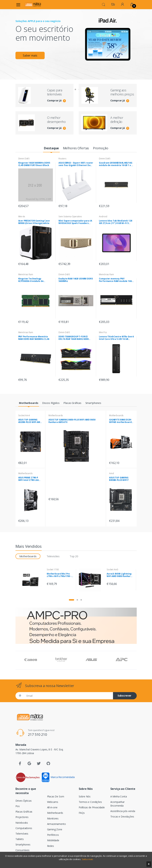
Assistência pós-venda (123, 811)
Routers (62, 159)
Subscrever (124, 696)
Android (103, 216)
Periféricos (53, 835)
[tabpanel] (76, 38)
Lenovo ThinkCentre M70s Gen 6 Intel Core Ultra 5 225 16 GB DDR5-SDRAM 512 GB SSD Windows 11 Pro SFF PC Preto (116, 338)
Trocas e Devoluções (122, 817)
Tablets (20, 839)
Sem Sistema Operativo (70, 216)
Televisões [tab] (53, 556)
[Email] (68, 696)
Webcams (53, 802)
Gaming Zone (55, 829)
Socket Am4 (24, 415)
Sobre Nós (85, 796)
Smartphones (23, 844)
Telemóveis (22, 834)
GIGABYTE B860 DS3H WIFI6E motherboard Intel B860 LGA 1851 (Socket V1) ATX (120, 421)
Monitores (53, 818)
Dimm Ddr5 (24, 159)
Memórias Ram (26, 274)
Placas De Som (56, 796)
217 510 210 (37, 734)
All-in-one (52, 807)
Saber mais (31, 56)
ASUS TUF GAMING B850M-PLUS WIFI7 (119, 479)
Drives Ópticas (24, 801)
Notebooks (22, 823)
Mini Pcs (103, 332)
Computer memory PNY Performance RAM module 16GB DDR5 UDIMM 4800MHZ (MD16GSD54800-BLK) (116, 280)
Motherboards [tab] (28, 556)
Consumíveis (22, 850)
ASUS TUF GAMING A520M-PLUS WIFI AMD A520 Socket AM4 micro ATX (30, 421)
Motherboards (25, 473)
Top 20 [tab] (74, 556)
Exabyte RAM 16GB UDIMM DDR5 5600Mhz (76, 280)
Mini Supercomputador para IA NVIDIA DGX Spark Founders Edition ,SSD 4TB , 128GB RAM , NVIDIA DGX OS (75, 222)
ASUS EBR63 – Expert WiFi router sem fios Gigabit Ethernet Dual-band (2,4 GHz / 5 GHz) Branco (76, 164)
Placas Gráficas (24, 812)
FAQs (82, 813)
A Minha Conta (119, 796)
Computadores (24, 828)
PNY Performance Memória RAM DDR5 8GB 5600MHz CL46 (34, 338)
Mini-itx (22, 216)
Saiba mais (88, 859)
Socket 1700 (53, 569)
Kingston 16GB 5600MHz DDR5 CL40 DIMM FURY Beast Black (34, 164)
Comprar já (56, 100)
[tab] (51, 148)
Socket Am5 (112, 569)
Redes (51, 846)
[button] (104, 4)
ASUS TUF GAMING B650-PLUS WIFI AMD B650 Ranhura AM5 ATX (72, 421)
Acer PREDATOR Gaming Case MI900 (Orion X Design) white (34, 222)
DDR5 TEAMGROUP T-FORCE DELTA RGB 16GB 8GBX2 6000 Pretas (73, 338)
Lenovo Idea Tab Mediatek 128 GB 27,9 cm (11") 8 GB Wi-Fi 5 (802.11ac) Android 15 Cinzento (116, 222)
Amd (111, 473)
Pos (18, 806)
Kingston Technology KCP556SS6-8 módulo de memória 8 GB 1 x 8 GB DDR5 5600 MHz (33, 280)
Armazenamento (56, 824)
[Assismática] (33, 4)
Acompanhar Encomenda (118, 804)
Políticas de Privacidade (92, 807)
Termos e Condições (90, 802)
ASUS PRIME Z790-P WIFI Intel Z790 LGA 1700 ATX (28, 479)
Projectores (22, 817)
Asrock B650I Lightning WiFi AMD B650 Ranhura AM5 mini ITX (119, 575)
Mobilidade (53, 840)
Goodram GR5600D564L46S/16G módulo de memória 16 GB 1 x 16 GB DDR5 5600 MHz (116, 164)
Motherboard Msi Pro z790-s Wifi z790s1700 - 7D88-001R (59, 575)
